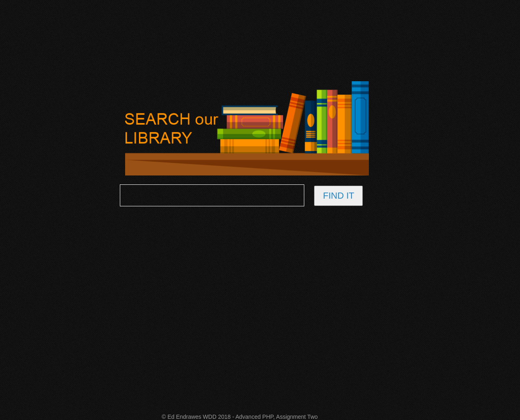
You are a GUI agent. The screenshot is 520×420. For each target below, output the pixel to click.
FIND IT (339, 196)
